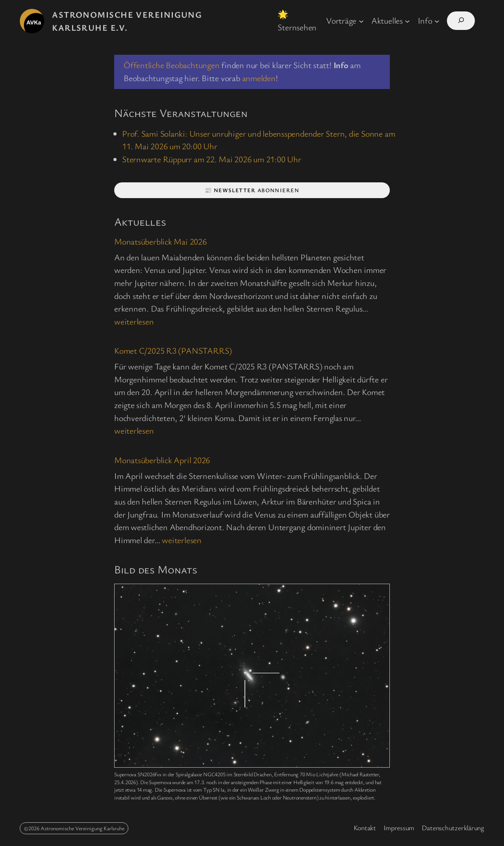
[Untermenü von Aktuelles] (407, 21)
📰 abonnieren (252, 190)
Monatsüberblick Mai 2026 (160, 241)
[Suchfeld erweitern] (461, 21)
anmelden (259, 78)
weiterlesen (134, 321)
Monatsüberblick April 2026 (162, 460)
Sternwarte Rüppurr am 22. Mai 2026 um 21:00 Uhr (212, 159)
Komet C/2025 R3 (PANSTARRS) (173, 350)
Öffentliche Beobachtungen (172, 65)
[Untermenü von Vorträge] (361, 21)
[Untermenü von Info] (437, 21)
